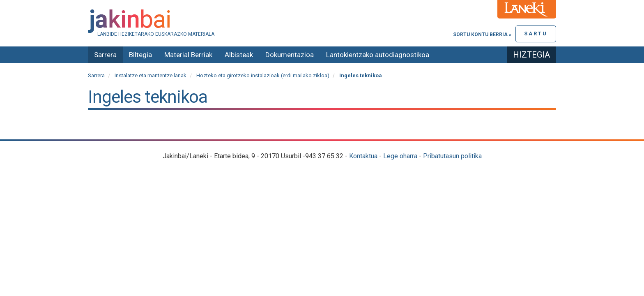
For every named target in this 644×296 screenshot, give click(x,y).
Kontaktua (363, 156)
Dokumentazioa (290, 55)
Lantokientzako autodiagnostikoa (378, 55)
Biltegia (140, 55)
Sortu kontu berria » (482, 35)
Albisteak (239, 55)
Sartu (536, 34)
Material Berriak (188, 55)
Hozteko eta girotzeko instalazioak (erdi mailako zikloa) (263, 75)
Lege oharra (400, 156)
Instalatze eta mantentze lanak (151, 75)
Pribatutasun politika (452, 156)
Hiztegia (531, 55)
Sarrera (105, 55)
